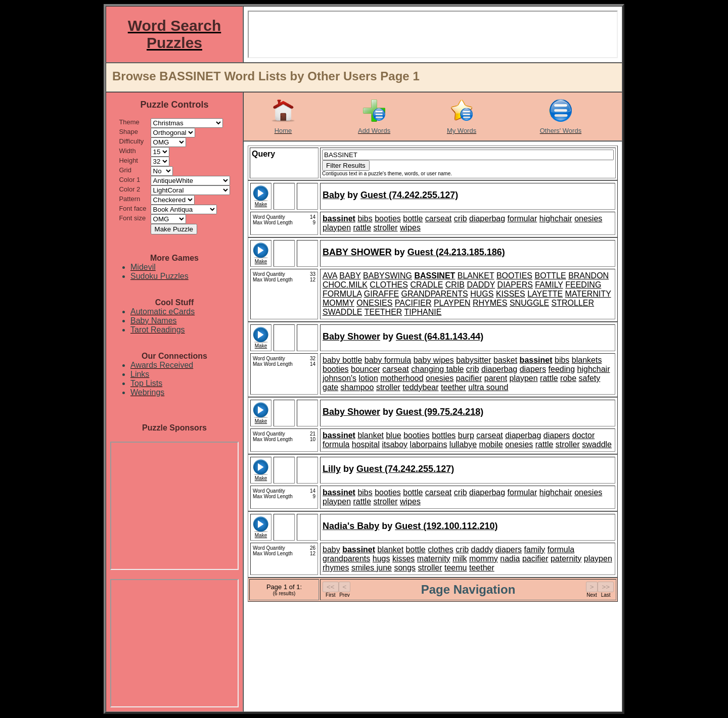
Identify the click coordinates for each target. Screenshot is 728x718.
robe (568, 378)
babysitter (473, 360)
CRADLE (426, 285)
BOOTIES (514, 276)
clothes (441, 549)
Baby (334, 195)
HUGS (482, 294)
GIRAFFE (381, 294)
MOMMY (338, 303)
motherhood (402, 378)
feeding (562, 369)
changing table (437, 369)
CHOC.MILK (345, 285)
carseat (438, 219)
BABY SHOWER (357, 252)
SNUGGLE (529, 303)
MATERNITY (588, 294)
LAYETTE (545, 294)
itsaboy (395, 444)
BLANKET (476, 276)
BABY (350, 276)
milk (460, 559)
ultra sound (488, 387)
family (535, 549)
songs (405, 568)
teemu (456, 568)
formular (522, 219)
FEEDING (583, 285)
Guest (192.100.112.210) (446, 526)
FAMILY (549, 285)
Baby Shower (351, 337)
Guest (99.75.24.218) (440, 412)
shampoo (357, 387)
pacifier (469, 378)
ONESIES (374, 303)
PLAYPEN (452, 303)
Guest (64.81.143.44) (440, 337)
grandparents (346, 559)
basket (505, 360)
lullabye (463, 444)
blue (393, 435)
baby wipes (434, 360)
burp (466, 435)
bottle (413, 219)
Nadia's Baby (351, 526)
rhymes (336, 568)
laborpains (429, 444)
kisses (403, 559)
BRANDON (588, 276)
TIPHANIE (423, 312)
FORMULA (342, 294)
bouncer (366, 369)
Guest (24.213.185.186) (456, 252)
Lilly (332, 469)
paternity (566, 559)
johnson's (339, 378)
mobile (491, 444)
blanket (371, 435)
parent (496, 378)
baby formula (388, 360)
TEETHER (383, 312)
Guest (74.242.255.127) (409, 195)
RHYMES (490, 303)
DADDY (481, 285)
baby (331, 549)
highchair (556, 219)
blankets (587, 360)
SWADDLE (343, 312)
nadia (510, 559)
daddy (482, 549)
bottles (444, 435)
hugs (381, 559)
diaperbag (487, 219)
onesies (588, 219)
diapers (533, 369)
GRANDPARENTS (435, 294)
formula (336, 444)
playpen (337, 228)
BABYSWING (388, 276)
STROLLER (573, 303)
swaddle (597, 444)
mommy (484, 559)
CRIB (455, 285)
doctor (583, 435)
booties (388, 219)
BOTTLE (550, 276)
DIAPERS (515, 285)
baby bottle (342, 360)
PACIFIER (413, 303)
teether (453, 387)
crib (461, 219)
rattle (362, 228)
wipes (410, 228)
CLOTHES (389, 285)
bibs (365, 219)
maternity (434, 559)
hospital (366, 444)
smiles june (372, 568)
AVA (330, 276)
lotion (369, 378)
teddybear (420, 387)
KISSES (511, 294)
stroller (386, 228)
